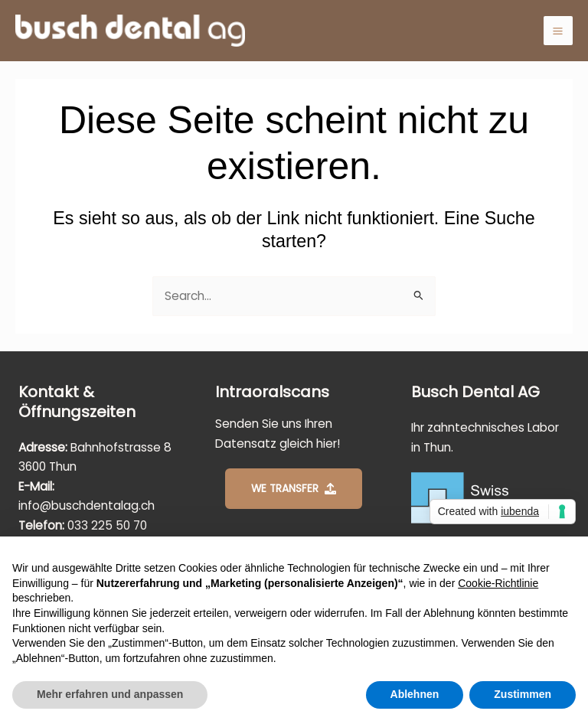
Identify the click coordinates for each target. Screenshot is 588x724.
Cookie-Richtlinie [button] (498, 583)
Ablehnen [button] (415, 694)
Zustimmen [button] (523, 694)
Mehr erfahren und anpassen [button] (110, 694)
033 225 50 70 (107, 525)
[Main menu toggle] (558, 31)
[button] (294, 489)
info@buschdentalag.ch (87, 505)
